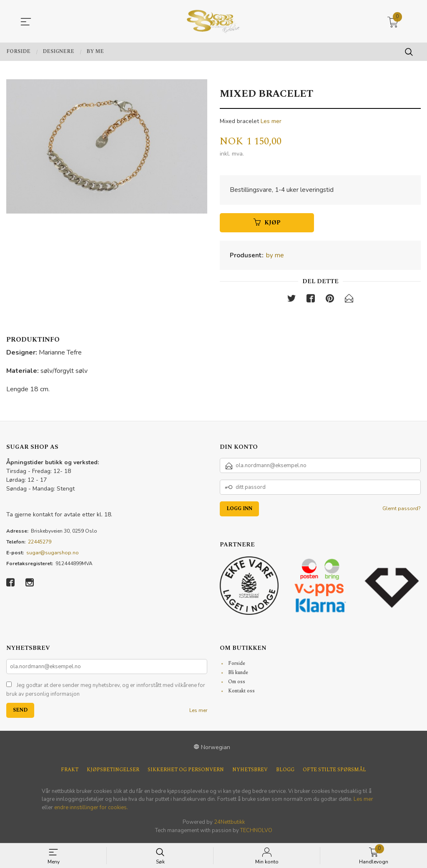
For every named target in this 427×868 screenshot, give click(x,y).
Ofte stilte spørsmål (334, 771)
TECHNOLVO (256, 832)
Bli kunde (238, 674)
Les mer (271, 121)
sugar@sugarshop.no (53, 554)
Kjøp (267, 223)
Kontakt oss (241, 692)
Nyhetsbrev (250, 771)
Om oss (237, 683)
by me (275, 256)
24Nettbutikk (229, 824)
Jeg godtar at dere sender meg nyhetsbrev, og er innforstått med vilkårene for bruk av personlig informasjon (106, 691)
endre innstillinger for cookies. (91, 809)
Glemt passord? (402, 510)
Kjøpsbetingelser (113, 771)
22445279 (40, 543)
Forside (237, 665)
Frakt (70, 771)
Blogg (285, 771)
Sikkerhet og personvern (186, 771)
